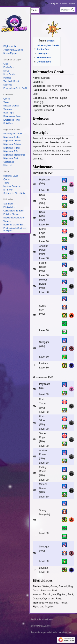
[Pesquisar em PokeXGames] (68, 10)
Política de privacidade (42, 619)
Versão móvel (66, 632)
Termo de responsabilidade (44, 632)
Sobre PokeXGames (41, 626)
